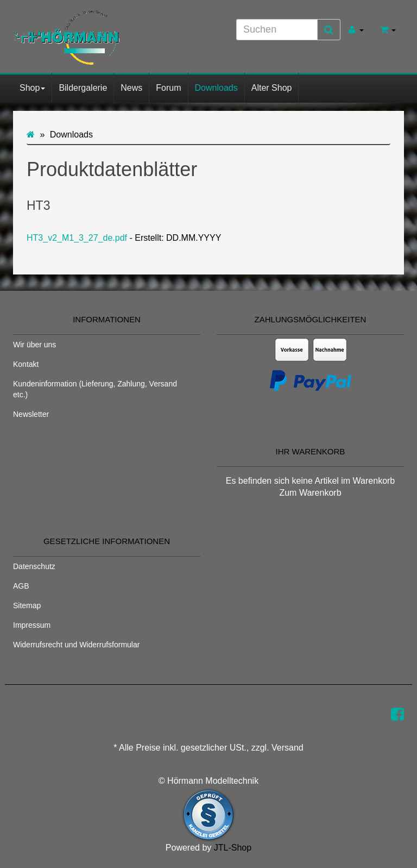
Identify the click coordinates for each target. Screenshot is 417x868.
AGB (21, 586)
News (131, 88)
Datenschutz (34, 566)
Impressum (32, 625)
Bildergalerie (83, 88)
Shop (32, 88)
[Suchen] (277, 30)
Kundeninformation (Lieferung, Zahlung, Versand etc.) (95, 389)
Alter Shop (272, 88)
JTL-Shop (233, 848)
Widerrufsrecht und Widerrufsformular (76, 645)
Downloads (216, 88)
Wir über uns (34, 345)
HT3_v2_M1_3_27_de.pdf (77, 238)
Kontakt (26, 364)
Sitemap (27, 605)
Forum (168, 88)
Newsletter (31, 414)
